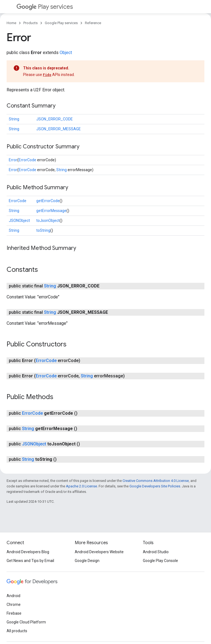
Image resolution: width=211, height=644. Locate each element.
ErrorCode (27, 160)
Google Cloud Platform (26, 622)
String (14, 119)
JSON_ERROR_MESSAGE (59, 129)
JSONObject (19, 221)
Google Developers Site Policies (155, 486)
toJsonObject (48, 221)
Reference (93, 23)
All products (17, 631)
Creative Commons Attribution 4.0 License (156, 481)
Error (13, 160)
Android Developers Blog (28, 552)
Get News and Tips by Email (30, 561)
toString (43, 230)
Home (11, 23)
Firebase (14, 613)
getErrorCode (48, 201)
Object (66, 53)
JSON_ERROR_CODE (55, 119)
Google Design (87, 561)
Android (13, 596)
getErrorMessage (51, 211)
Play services (45, 7)
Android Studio (156, 552)
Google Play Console (160, 561)
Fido (47, 75)
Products (30, 23)
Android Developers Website (99, 552)
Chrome (14, 605)
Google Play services (61, 23)
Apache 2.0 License (81, 486)
